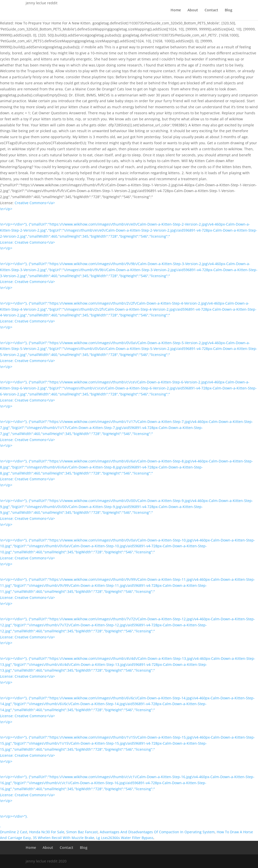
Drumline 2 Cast (14, 832)
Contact (211, 10)
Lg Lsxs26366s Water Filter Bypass (125, 838)
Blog (229, 10)
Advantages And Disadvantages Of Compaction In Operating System (157, 832)
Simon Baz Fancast (82, 832)
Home (176, 10)
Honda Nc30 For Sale (47, 832)
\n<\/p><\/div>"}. (14, 816)
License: (7, 242)
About (193, 10)
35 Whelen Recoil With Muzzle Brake (63, 838)
